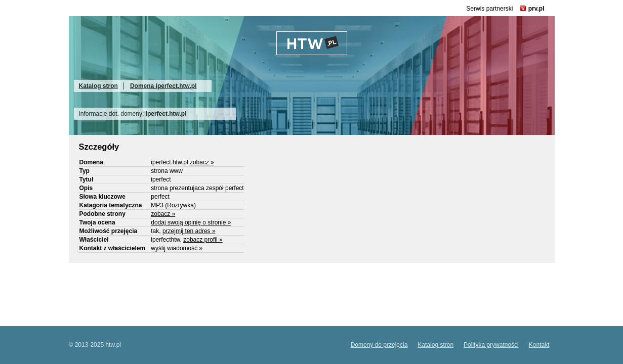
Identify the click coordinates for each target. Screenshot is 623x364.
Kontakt (539, 345)
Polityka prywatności (491, 345)
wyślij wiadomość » (177, 248)
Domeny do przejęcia (379, 345)
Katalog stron (98, 86)
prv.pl (536, 9)
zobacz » (202, 162)
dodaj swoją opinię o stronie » (191, 222)
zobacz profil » (203, 240)
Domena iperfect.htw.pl (163, 86)
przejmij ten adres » (189, 231)
